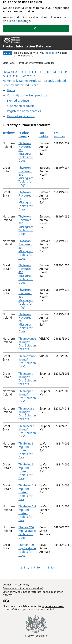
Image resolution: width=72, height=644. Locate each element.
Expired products (18, 101)
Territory (9, 133)
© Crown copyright (36, 636)
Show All (8, 72)
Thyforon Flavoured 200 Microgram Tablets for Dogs (26, 298)
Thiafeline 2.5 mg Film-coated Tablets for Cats (27, 492)
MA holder (44, 134)
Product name (24, 134)
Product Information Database (27, 46)
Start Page (9, 63)
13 (52, 567)
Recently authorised (16, 85)
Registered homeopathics (24, 111)
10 (38, 567)
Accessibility (22, 585)
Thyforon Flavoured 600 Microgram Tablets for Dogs (26, 201)
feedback (52, 53)
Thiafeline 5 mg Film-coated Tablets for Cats (26, 450)
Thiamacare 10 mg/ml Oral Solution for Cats (27, 414)
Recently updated (54, 81)
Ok (36, 28)
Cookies (17, 21)
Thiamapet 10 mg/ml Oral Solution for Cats (27, 379)
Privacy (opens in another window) (23, 588)
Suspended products (21, 106)
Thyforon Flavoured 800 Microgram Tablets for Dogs (26, 152)
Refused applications (21, 116)
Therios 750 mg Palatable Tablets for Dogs (27, 532)
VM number (59, 134)
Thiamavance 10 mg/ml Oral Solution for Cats (27, 344)
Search (35, 85)
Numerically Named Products (22, 81)
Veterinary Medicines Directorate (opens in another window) (33, 593)
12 (48, 567)
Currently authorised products (27, 95)
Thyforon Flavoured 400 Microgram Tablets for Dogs (26, 250)
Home (11, 90)
